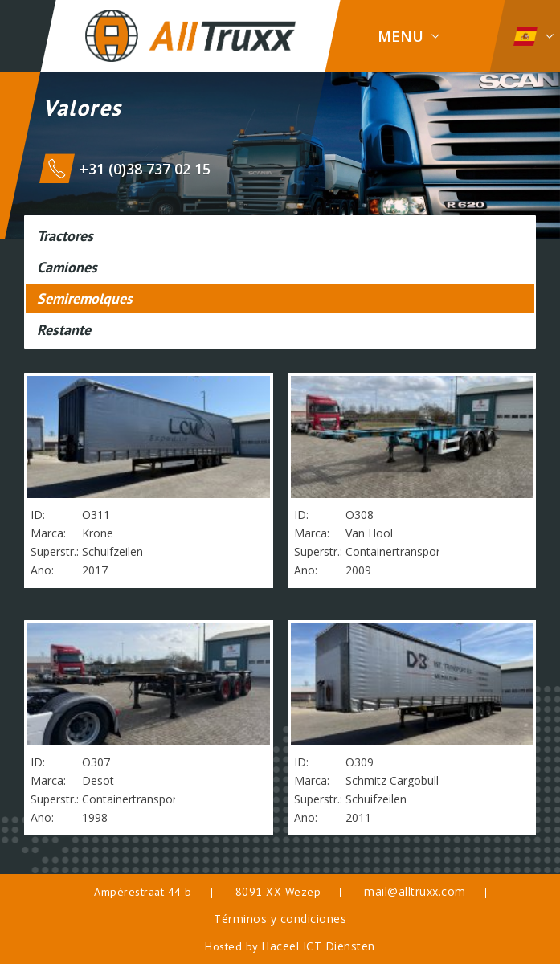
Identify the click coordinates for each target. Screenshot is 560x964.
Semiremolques (85, 298)
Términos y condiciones (280, 919)
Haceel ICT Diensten (318, 946)
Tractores (65, 236)
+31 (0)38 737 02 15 (145, 169)
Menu (401, 36)
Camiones (67, 267)
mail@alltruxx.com (415, 891)
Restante (64, 330)
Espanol (525, 36)
